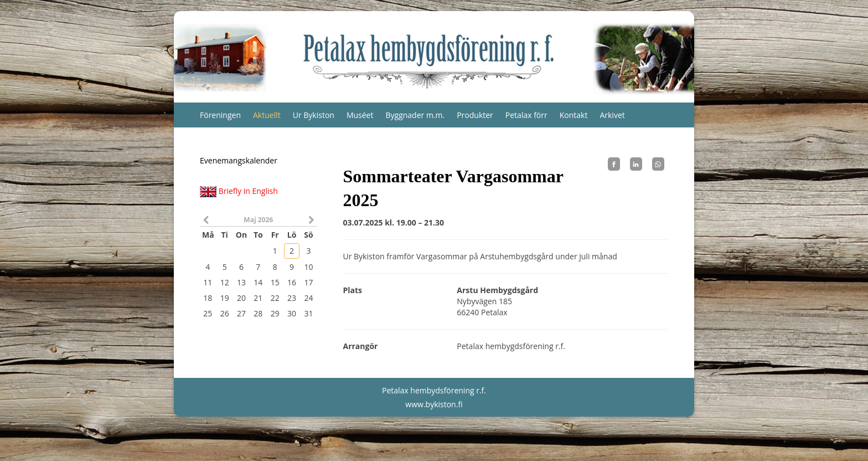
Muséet (360, 115)
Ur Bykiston (314, 115)
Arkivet (612, 115)
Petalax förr (526, 115)
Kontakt (574, 115)
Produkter (475, 115)
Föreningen (220, 115)
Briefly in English (248, 191)
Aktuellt (267, 115)
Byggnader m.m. (415, 115)
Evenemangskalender (239, 160)
